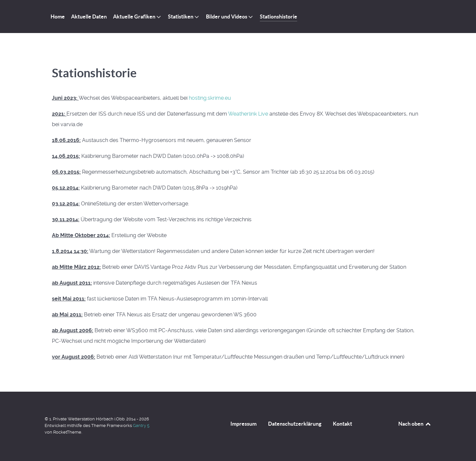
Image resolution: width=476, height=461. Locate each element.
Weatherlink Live (248, 114)
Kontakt (342, 424)
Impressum (243, 424)
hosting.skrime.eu (210, 98)
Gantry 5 (141, 426)
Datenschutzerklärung (295, 424)
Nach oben (415, 424)
